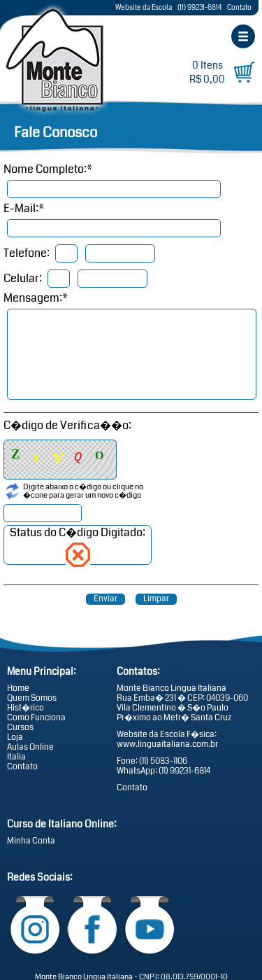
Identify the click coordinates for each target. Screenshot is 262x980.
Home (18, 688)
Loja (15, 737)
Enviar (105, 599)
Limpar (156, 599)
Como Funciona (36, 717)
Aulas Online (30, 747)
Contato (239, 8)
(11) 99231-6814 (199, 8)
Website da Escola (144, 8)
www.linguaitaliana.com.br (167, 744)
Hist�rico (26, 708)
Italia (16, 757)
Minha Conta (31, 841)
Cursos (20, 727)
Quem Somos (32, 698)
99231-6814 (190, 771)
